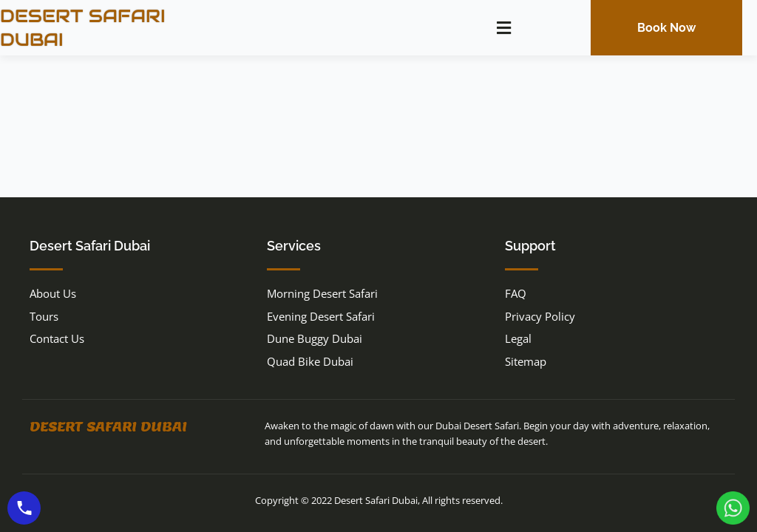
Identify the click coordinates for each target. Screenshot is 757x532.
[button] (503, 28)
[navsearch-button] (553, 26)
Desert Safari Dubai (108, 427)
